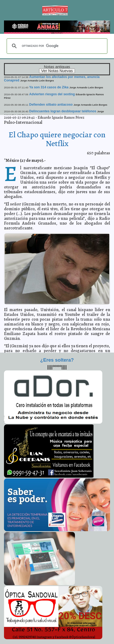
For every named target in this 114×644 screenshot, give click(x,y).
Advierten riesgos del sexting (52, 94)
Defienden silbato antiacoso (51, 105)
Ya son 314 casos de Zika (49, 87)
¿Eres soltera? (57, 360)
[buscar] (56, 46)
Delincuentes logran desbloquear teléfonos (63, 111)
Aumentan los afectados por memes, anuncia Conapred (52, 79)
